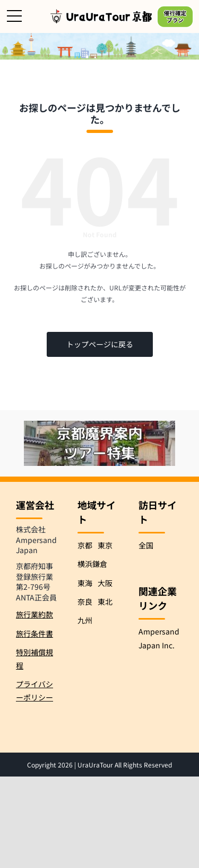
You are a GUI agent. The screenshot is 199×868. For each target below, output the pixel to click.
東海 (85, 583)
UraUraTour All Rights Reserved (125, 765)
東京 (105, 545)
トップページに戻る (100, 344)
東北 (105, 602)
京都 (85, 545)
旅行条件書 (34, 633)
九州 (85, 620)
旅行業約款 (34, 614)
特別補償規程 (34, 659)
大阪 (105, 583)
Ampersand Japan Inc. (159, 638)
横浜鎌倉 (92, 564)
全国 (146, 545)
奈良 (85, 602)
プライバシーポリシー (34, 691)
